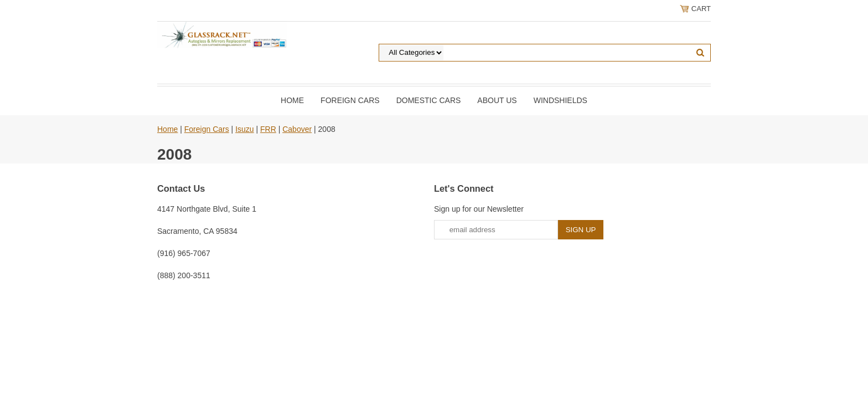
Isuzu (244, 129)
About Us (497, 100)
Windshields (560, 100)
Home (292, 100)
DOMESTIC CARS (429, 100)
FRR (268, 129)
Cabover (297, 129)
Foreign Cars (350, 100)
